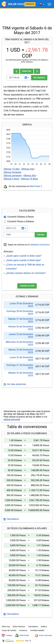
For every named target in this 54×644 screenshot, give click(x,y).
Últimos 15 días (12, 169)
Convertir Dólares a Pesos (21, 217)
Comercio (30, 4)
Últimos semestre (13, 176)
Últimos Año (30, 176)
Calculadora (11, 519)
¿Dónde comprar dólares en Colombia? (26, 273)
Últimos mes (28, 169)
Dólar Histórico (19, 627)
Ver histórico (39, 78)
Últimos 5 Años (11, 179)
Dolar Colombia (43, 635)
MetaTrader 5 (36, 186)
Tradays (7, 635)
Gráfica (44, 627)
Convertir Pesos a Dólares (21, 221)
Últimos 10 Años (29, 179)
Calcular (41, 235)
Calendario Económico (39, 245)
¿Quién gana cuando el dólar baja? (23, 260)
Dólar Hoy (27, 71)
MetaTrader (22, 635)
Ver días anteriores (15, 384)
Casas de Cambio (9, 630)
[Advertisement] (27, 16)
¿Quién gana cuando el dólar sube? (24, 256)
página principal (12, 419)
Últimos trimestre (12, 172)
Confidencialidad (37, 630)
